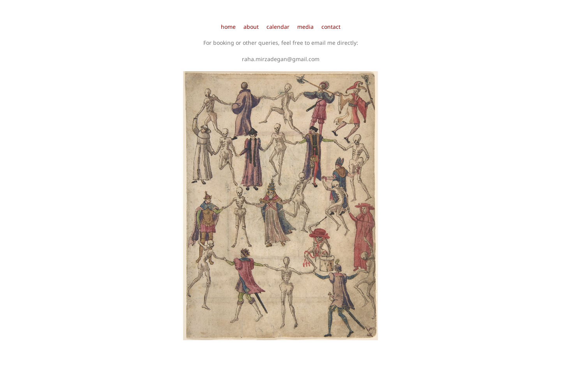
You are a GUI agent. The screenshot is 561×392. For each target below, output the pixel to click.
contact (331, 27)
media (305, 27)
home (228, 27)
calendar (278, 27)
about (251, 27)
